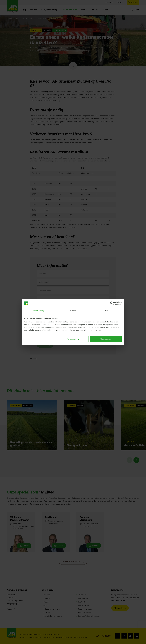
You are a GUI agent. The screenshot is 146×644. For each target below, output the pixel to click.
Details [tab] (73, 311)
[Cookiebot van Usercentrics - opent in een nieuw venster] (112, 303)
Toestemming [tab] (39, 311)
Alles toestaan (106, 339)
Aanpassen (73, 339)
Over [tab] (107, 311)
